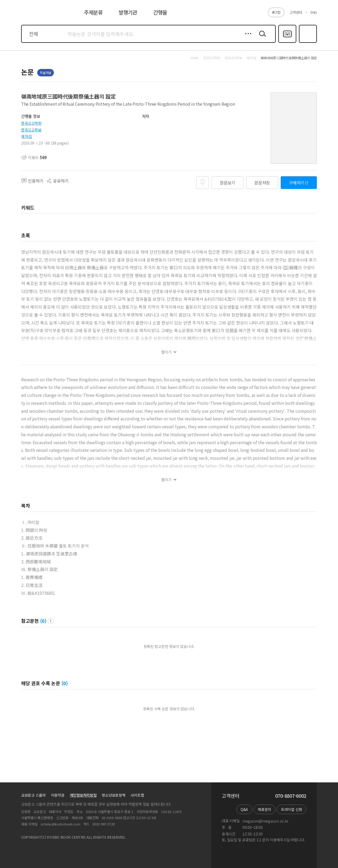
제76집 (27, 136)
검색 (261, 38)
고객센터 (296, 12)
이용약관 (58, 795)
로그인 (276, 12)
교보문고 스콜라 (33, 795)
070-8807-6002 (291, 796)
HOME (194, 58)
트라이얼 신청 (292, 809)
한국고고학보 (31, 130)
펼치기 (166, 352)
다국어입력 (287, 42)
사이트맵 (137, 795)
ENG (314, 12)
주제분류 (93, 12)
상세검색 (247, 38)
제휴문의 (264, 809)
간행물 (160, 12)
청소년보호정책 (113, 795)
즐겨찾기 (307, 42)
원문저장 (262, 183)
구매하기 (297, 183)
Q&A (244, 809)
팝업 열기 (51, 621)
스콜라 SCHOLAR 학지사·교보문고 (41, 16)
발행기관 (128, 12)
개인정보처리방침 (83, 795)
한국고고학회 (31, 123)
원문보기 (227, 183)
